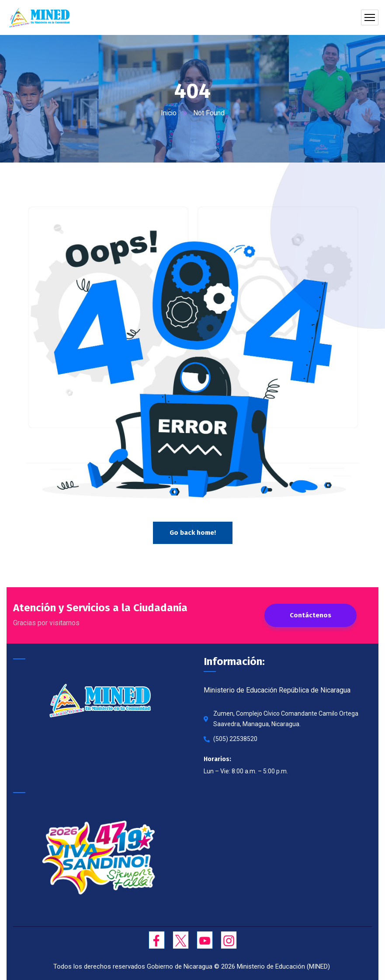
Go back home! (193, 533)
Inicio (169, 113)
